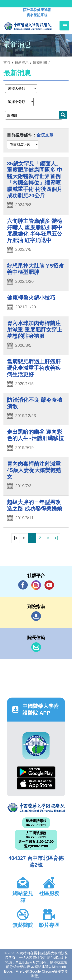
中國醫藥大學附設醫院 (36, 808)
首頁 (7, 62)
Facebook (23, 585)
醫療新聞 (40, 62)
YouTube (49, 585)
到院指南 (36, 616)
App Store (36, 784)
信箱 (36, 647)
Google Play (36, 772)
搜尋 (63, 115)
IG (36, 585)
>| (56, 538)
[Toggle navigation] (64, 26)
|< (16, 538)
